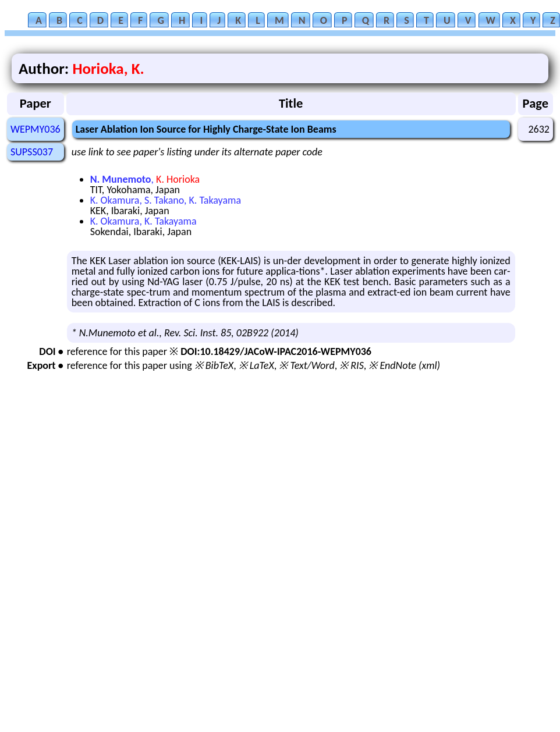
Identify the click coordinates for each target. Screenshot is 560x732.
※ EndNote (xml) (404, 365)
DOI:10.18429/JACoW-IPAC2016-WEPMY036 (276, 351)
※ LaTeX (256, 365)
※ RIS (352, 365)
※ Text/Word (306, 365)
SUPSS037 (32, 152)
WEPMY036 (36, 129)
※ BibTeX (214, 365)
